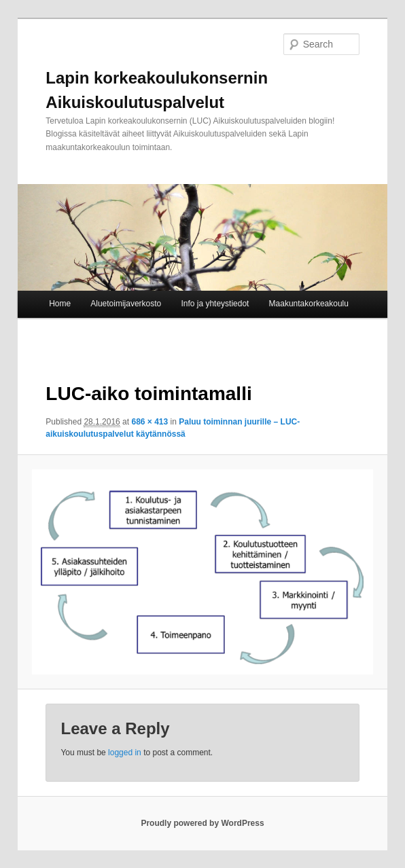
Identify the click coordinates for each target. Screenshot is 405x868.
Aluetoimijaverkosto (126, 304)
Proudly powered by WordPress (202, 823)
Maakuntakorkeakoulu (309, 304)
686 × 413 (149, 422)
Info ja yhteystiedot (215, 304)
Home (60, 304)
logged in (125, 753)
